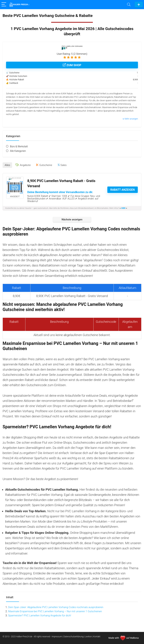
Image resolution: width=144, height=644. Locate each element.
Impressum (57, 637)
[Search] (129, 5)
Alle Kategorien (18, 151)
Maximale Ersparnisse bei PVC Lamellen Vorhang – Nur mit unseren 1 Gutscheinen (55, 611)
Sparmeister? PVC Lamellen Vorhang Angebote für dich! (40, 616)
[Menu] (4, 5)
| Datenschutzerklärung (73, 637)
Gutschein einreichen (139, 5)
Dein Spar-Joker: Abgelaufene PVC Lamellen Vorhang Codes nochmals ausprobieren (56, 607)
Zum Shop (72, 65)
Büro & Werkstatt (19, 146)
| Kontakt (96, 637)
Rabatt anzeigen (122, 190)
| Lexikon (88, 637)
